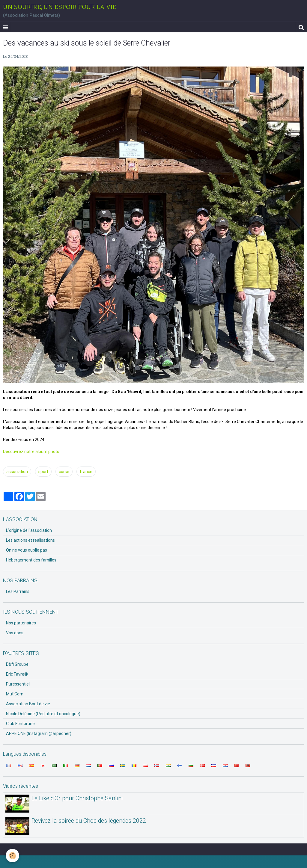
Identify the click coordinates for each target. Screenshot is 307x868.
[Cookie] (13, 856)
